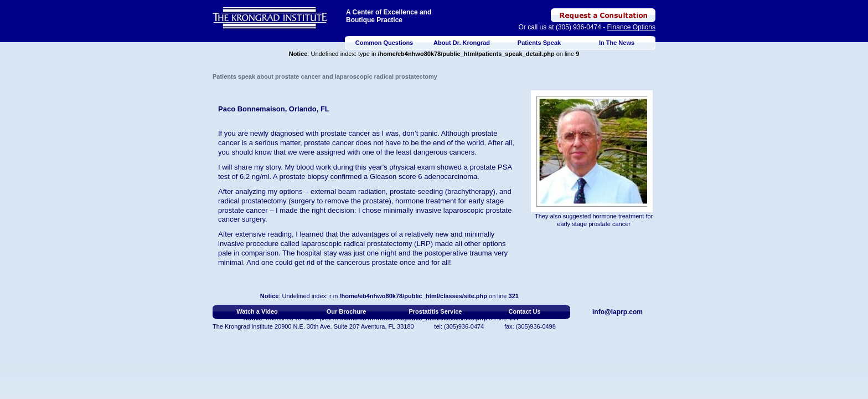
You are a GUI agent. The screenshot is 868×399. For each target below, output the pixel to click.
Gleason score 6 (396, 177)
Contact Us (524, 311)
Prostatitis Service (436, 311)
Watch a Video (257, 311)
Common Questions (384, 43)
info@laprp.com (618, 312)
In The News (617, 43)
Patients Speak (539, 43)
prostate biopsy (304, 177)
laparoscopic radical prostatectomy (356, 244)
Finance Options (631, 27)
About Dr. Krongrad (462, 43)
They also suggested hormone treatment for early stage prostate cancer (594, 220)
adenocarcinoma (451, 177)
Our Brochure (347, 311)
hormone (409, 201)
